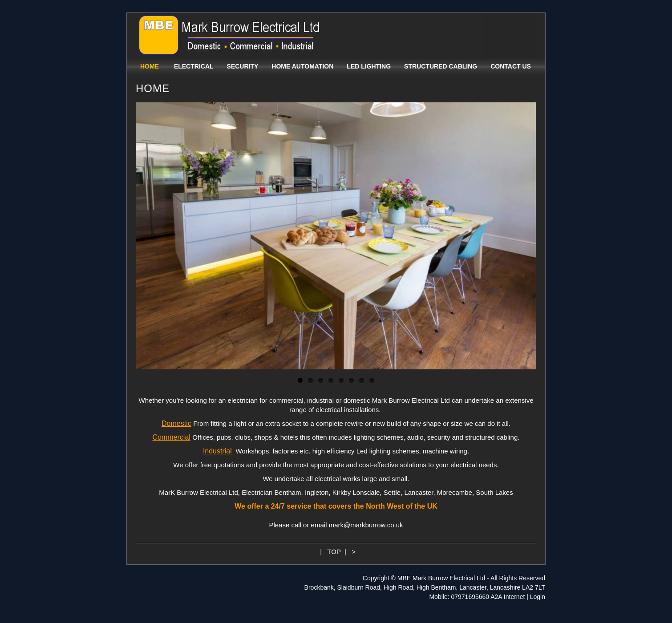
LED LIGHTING (369, 66)
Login (538, 597)
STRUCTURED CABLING (441, 66)
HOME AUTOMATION (302, 66)
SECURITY (243, 66)
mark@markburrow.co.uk (366, 525)
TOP (334, 552)
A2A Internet (508, 597)
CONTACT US (511, 66)
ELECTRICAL (194, 66)
